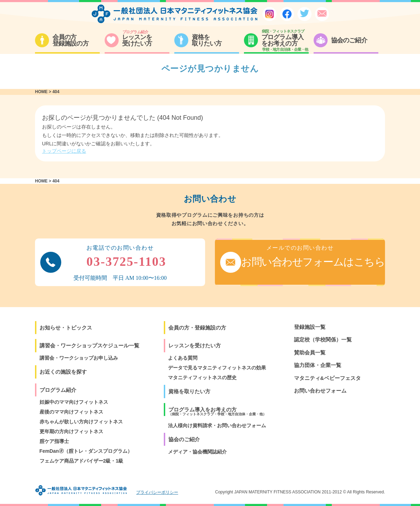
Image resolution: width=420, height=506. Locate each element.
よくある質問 (183, 358)
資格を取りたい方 (189, 391)
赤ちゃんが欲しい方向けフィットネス (81, 422)
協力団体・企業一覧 (318, 365)
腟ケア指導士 (54, 441)
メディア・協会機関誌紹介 (197, 452)
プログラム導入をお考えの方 (217, 411)
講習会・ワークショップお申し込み (79, 358)
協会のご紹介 (184, 439)
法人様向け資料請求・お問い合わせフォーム (217, 425)
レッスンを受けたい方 (195, 345)
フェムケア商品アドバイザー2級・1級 (82, 461)
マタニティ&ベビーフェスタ (327, 378)
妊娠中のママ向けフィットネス (74, 402)
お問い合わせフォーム (320, 391)
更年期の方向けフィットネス (71, 431)
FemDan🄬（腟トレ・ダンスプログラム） (86, 451)
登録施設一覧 (310, 327)
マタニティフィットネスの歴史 (202, 377)
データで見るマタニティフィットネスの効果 (217, 368)
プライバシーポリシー (157, 492)
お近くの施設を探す (63, 372)
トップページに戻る (64, 151)
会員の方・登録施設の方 (197, 328)
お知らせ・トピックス (66, 328)
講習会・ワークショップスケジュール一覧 (89, 345)
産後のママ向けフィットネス (71, 412)
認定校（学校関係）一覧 (323, 339)
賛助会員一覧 (310, 352)
